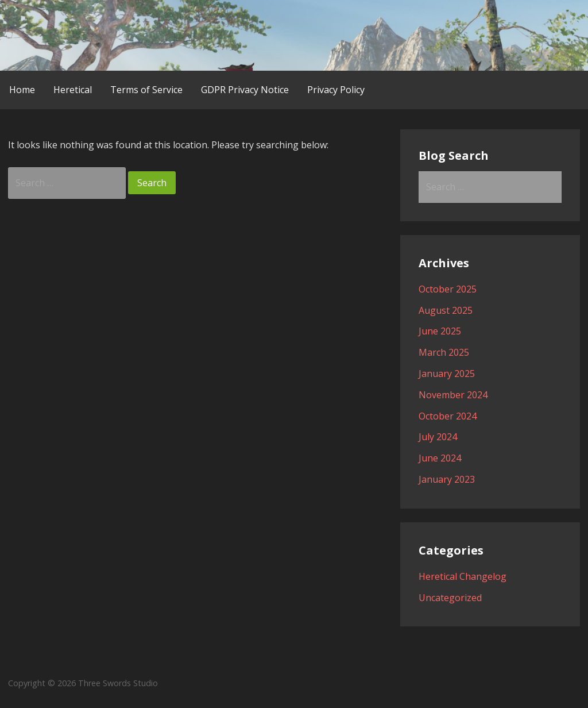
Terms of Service (146, 90)
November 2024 (453, 395)
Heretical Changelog (463, 576)
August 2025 (446, 310)
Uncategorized (450, 598)
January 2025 (447, 374)
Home (22, 90)
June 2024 (440, 458)
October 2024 (448, 416)
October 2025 (448, 289)
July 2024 (438, 437)
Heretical (73, 90)
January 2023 (447, 479)
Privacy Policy (336, 90)
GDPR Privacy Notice (245, 90)
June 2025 (440, 331)
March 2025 (444, 352)
